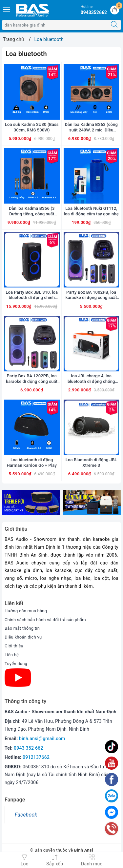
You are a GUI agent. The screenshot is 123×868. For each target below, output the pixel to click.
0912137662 (36, 757)
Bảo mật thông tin (22, 628)
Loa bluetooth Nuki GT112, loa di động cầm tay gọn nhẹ (91, 211)
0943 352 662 (29, 748)
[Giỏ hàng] (115, 10)
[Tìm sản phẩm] (55, 25)
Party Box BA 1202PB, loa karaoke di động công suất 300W (32, 379)
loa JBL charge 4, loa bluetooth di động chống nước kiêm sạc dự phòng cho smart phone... (91, 379)
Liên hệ (12, 655)
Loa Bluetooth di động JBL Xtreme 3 (91, 463)
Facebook (26, 815)
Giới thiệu (14, 646)
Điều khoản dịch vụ (23, 637)
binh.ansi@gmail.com (42, 739)
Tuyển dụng (16, 664)
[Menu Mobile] (7, 9)
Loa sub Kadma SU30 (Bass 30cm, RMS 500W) (32, 127)
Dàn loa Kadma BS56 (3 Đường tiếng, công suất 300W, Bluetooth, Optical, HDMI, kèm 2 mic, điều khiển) (32, 211)
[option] (31, 503)
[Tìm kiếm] (114, 25)
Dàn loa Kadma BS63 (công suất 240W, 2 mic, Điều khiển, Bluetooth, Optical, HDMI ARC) (91, 128)
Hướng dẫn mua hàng (26, 611)
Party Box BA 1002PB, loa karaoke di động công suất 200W (91, 295)
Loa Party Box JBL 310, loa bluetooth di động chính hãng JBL (32, 295)
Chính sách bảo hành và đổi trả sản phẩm (45, 620)
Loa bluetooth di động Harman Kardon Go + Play (32, 463)
